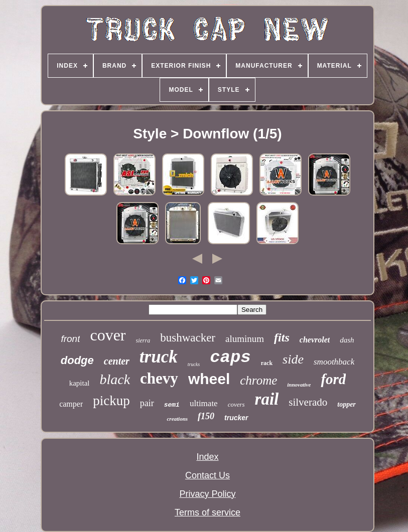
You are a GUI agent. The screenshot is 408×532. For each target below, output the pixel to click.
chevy (159, 378)
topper (347, 404)
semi (172, 405)
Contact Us (208, 475)
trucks (194, 364)
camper (71, 404)
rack (267, 363)
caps (230, 358)
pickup (111, 401)
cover (108, 335)
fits (282, 337)
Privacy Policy (207, 494)
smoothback (334, 362)
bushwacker (188, 338)
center (117, 361)
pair (147, 403)
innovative (299, 385)
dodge (77, 360)
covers (236, 404)
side (293, 359)
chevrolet (315, 340)
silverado (308, 402)
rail (267, 399)
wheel (209, 379)
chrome (258, 380)
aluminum (245, 339)
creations (177, 419)
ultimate (204, 403)
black (115, 379)
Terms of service (208, 512)
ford (333, 379)
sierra (143, 340)
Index (207, 457)
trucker (236, 418)
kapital (80, 383)
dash (347, 340)
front (70, 339)
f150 (206, 416)
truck (159, 357)
